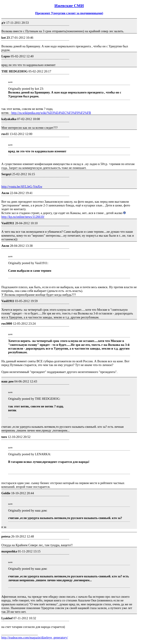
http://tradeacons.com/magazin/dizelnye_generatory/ (35, 637)
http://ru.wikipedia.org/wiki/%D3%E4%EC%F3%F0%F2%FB (51, 113)
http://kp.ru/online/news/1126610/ (23, 217)
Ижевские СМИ (69, 6)
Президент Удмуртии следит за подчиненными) (69, 13)
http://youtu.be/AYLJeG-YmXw (22, 186)
